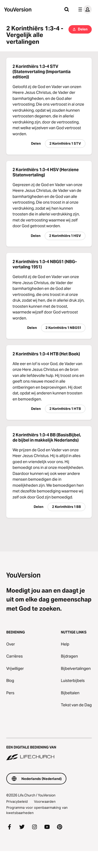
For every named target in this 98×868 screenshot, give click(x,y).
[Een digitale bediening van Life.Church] (49, 750)
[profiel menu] (84, 9)
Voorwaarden (45, 801)
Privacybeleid (17, 801)
